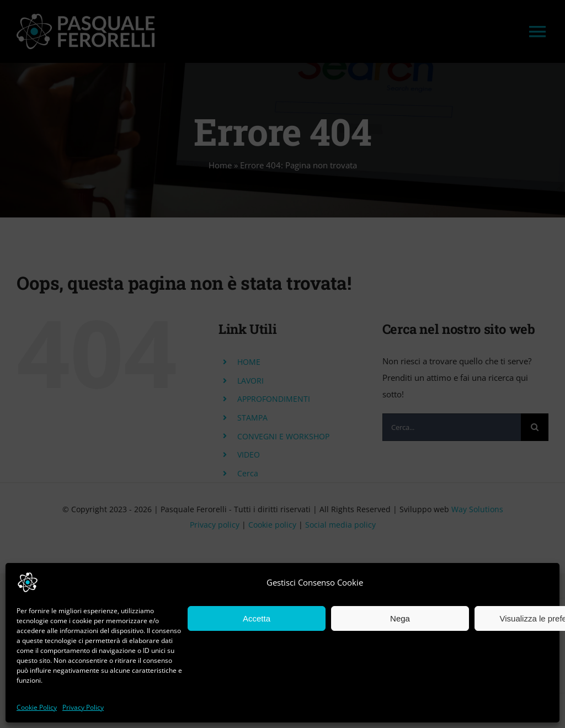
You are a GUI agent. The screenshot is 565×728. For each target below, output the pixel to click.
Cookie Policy (37, 707)
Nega (400, 618)
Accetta (257, 618)
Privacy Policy (83, 707)
